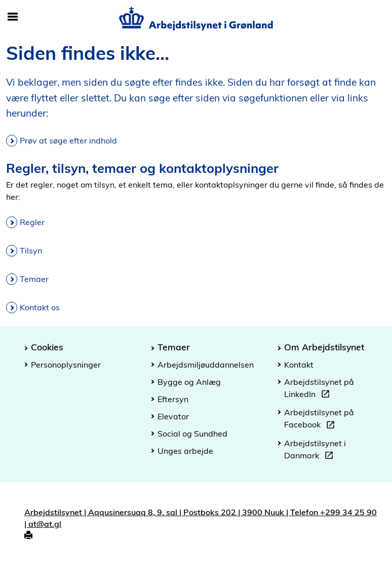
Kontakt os (40, 307)
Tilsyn (31, 250)
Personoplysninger (66, 365)
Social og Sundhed (192, 434)
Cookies (47, 347)
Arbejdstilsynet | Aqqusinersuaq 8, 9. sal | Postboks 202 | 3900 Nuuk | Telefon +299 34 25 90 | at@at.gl (201, 518)
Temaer (34, 279)
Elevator (173, 416)
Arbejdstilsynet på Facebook (319, 420)
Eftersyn (173, 399)
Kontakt (299, 365)
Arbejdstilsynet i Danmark (315, 451)
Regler (32, 222)
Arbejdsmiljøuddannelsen (206, 365)
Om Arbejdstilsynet (324, 347)
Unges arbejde (185, 451)
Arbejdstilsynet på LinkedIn (319, 389)
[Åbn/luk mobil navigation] (13, 17)
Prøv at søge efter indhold (68, 140)
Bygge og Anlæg (189, 382)
